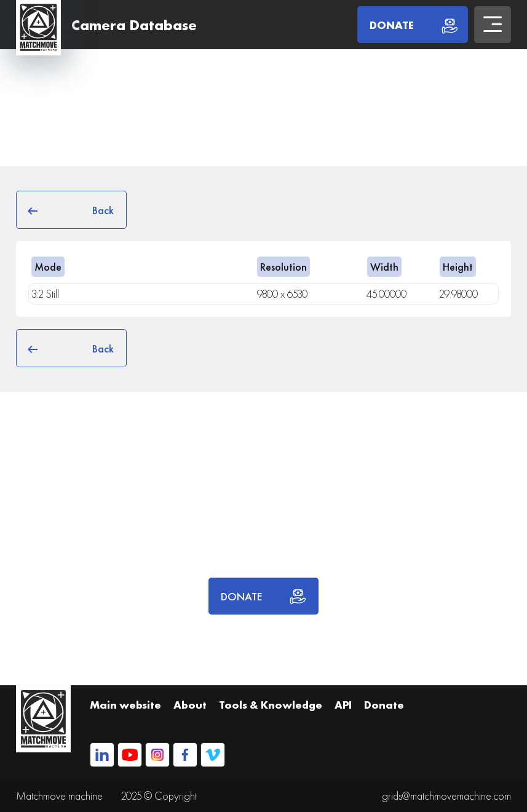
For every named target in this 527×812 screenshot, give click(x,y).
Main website (125, 705)
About (190, 705)
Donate (384, 705)
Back (71, 210)
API (343, 705)
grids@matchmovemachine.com (446, 796)
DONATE (263, 596)
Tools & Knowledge (271, 705)
